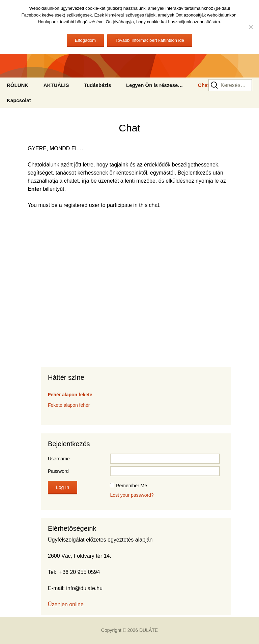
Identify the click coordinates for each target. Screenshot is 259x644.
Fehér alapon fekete (70, 395)
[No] (251, 27)
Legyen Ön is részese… (154, 85)
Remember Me (131, 486)
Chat (204, 85)
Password (58, 471)
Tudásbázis (98, 85)
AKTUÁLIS (56, 85)
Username (59, 459)
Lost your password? (132, 495)
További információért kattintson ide (150, 40)
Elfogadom (85, 40)
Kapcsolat (19, 100)
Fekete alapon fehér (69, 405)
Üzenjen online (66, 604)
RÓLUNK (18, 85)
